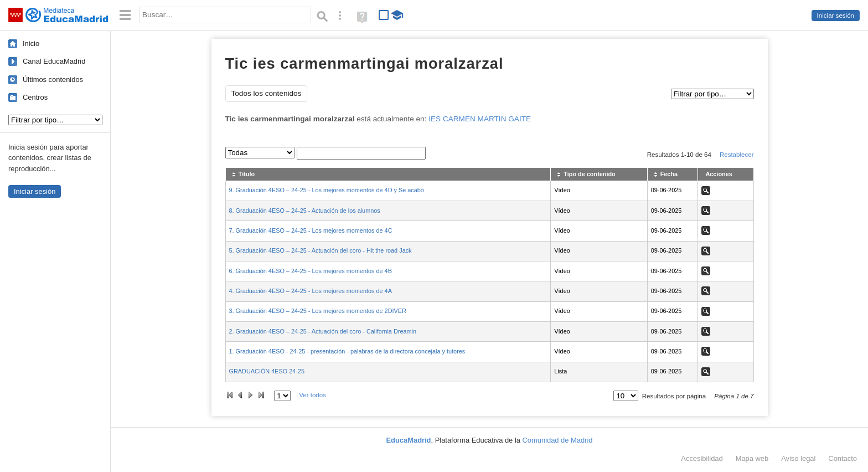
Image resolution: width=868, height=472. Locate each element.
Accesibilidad (702, 458)
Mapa (752, 458)
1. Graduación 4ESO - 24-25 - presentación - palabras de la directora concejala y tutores (347, 351)
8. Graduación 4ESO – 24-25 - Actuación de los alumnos (305, 211)
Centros (35, 97)
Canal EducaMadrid (54, 61)
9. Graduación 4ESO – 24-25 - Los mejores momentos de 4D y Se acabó (327, 190)
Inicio (31, 43)
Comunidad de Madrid (558, 440)
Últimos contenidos (53, 79)
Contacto (843, 458)
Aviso (798, 458)
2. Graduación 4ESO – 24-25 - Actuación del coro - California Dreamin (323, 331)
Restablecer (737, 155)
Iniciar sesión (836, 16)
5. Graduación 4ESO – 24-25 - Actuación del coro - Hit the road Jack (321, 250)
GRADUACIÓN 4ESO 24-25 (267, 371)
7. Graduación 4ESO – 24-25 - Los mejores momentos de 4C (311, 230)
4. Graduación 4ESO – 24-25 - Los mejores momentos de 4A (311, 291)
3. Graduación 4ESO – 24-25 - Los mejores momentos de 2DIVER (318, 311)
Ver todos (312, 395)
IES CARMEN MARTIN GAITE (480, 119)
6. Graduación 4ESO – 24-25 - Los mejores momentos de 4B (311, 271)
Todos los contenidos (267, 93)
